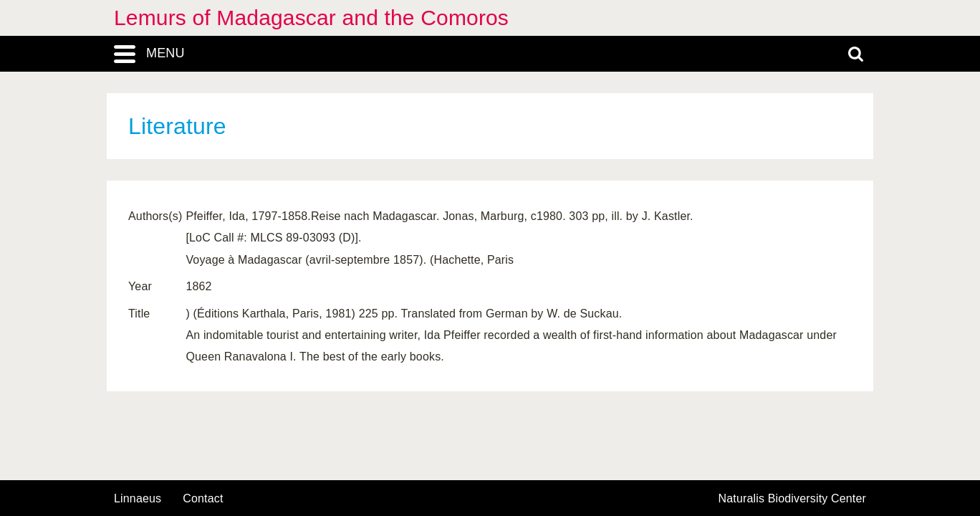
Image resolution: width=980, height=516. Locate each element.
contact (203, 498)
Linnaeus (138, 499)
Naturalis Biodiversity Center (793, 499)
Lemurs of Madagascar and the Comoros (311, 18)
